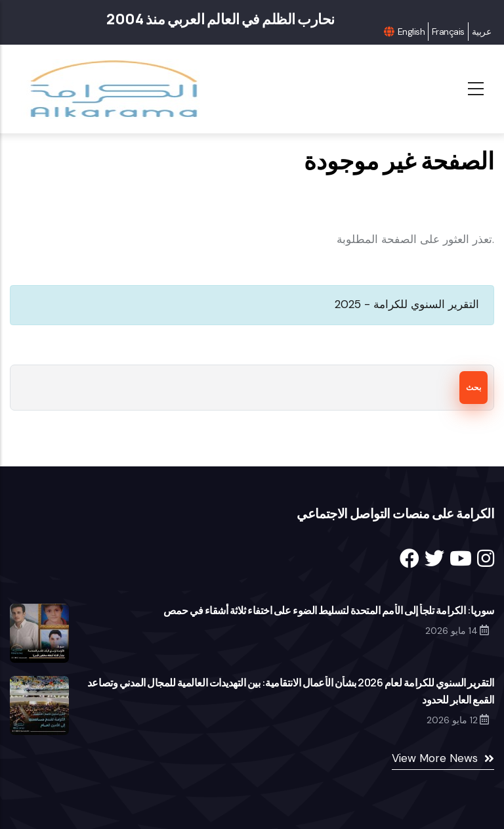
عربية (481, 32)
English (411, 32)
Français (448, 32)
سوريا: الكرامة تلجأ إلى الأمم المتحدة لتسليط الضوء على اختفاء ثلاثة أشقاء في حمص (329, 610)
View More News (435, 758)
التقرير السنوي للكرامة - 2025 (407, 304)
